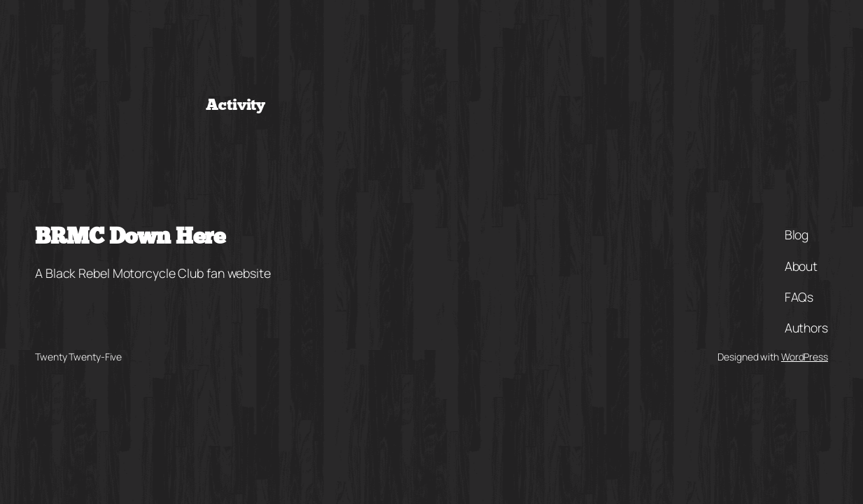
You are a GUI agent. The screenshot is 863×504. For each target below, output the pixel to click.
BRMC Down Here (130, 238)
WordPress (805, 357)
